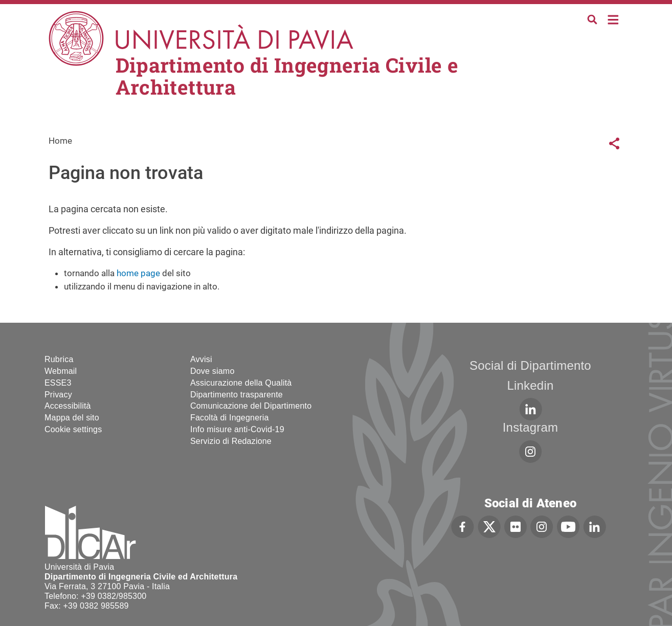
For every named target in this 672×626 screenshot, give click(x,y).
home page (138, 273)
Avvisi (201, 359)
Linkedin (530, 385)
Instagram (531, 427)
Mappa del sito (72, 418)
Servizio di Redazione (231, 441)
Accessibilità (68, 406)
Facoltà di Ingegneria (230, 418)
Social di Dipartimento (530, 365)
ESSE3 (58, 383)
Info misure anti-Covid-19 (237, 429)
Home (613, 19)
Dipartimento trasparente (237, 395)
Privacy (58, 395)
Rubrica (59, 359)
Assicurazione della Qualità (241, 383)
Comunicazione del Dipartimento (251, 406)
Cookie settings (73, 429)
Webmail (61, 371)
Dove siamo (212, 371)
